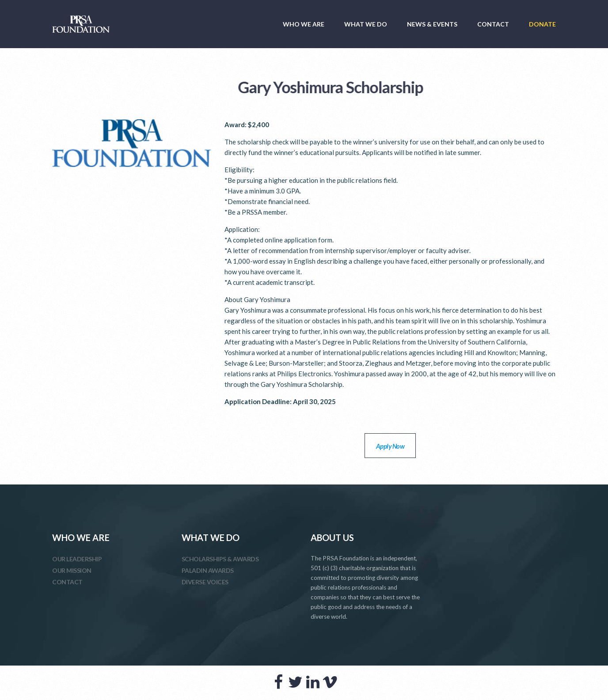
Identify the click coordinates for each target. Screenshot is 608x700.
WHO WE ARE (304, 24)
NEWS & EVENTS (432, 24)
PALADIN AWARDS (208, 570)
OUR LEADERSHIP (77, 559)
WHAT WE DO (366, 24)
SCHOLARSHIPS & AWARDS (220, 559)
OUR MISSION (72, 570)
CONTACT (493, 24)
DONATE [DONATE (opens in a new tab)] (542, 24)
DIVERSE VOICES (205, 582)
